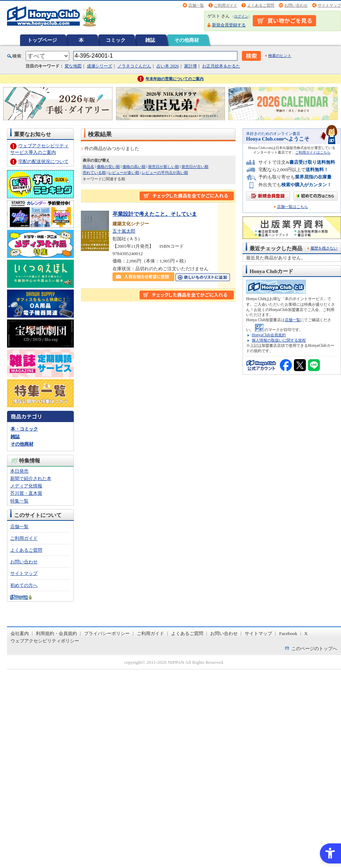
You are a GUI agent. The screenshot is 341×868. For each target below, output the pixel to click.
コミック (116, 40)
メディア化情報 (26, 486)
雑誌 (150, 40)
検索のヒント (280, 56)
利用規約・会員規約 (56, 633)
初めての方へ (24, 585)
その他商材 (187, 40)
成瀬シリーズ (99, 66)
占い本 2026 (168, 66)
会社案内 (20, 633)
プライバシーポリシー (107, 633)
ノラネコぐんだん (134, 66)
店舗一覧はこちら (292, 207)
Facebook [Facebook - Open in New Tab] (288, 633)
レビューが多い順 (124, 173)
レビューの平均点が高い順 (165, 173)
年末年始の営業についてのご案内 (175, 79)
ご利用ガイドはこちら (313, 152)
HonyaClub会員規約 (269, 335)
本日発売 (19, 471)
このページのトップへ (314, 649)
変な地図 (73, 66)
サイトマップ (329, 5)
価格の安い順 (108, 167)
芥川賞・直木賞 (26, 493)
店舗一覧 (196, 5)
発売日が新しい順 (163, 167)
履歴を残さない (324, 248)
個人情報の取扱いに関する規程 (279, 340)
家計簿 (191, 66)
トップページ (42, 40)
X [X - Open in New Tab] (306, 633)
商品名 (88, 167)
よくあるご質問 (261, 5)
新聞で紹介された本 (31, 478)
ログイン (241, 16)
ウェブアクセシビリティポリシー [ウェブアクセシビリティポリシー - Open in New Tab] (45, 641)
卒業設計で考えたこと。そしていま (155, 214)
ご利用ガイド (226, 5)
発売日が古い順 (195, 167)
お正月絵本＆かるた (221, 66)
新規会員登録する (229, 25)
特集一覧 (19, 501)
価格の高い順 (134, 167)
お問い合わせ (296, 5)
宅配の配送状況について (43, 161)
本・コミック (24, 429)
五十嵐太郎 (124, 231)
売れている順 (94, 173)
